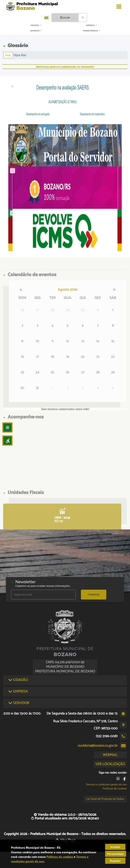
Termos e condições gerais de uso (106, 784)
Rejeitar (115, 861)
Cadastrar (94, 594)
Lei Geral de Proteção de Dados (105, 799)
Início (8, 55)
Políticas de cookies (115, 789)
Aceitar (115, 847)
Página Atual (20, 55)
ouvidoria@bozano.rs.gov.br (98, 746)
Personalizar (116, 854)
